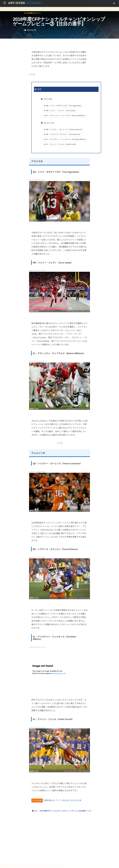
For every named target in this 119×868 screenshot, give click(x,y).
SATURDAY (25, 3)
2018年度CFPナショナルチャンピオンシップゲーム (58, 811)
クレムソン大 (49, 123)
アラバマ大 (48, 99)
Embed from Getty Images (37, 180)
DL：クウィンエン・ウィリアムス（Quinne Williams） (66, 115)
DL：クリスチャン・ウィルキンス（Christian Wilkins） (67, 139)
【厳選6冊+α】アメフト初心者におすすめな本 (62, 800)
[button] (114, 3)
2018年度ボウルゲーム (20, 12)
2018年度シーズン (85, 811)
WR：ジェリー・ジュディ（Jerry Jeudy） (61, 110)
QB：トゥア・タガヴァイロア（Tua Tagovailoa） (64, 106)
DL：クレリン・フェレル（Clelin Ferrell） (62, 144)
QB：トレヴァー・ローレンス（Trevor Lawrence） (65, 129)
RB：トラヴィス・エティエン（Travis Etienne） (64, 134)
